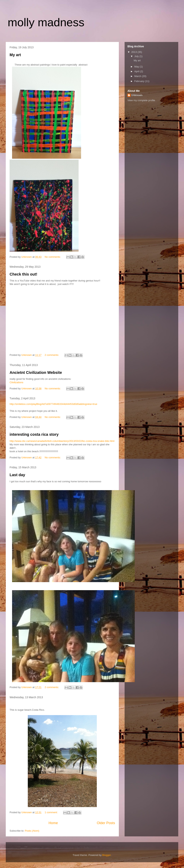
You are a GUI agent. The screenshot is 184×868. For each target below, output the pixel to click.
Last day (17, 475)
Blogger (107, 855)
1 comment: (52, 812)
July (137, 56)
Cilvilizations (16, 382)
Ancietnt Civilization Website (36, 372)
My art (15, 55)
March (138, 76)
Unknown (137, 95)
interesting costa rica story (34, 434)
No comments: (53, 257)
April (137, 71)
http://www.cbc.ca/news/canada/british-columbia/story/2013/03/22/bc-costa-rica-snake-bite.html (62, 441)
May (137, 67)
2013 (134, 52)
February (140, 81)
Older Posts (106, 823)
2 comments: (52, 355)
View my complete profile (141, 100)
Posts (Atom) (32, 831)
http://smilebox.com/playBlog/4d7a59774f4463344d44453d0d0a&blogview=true (53, 404)
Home (53, 823)
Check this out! (23, 274)
